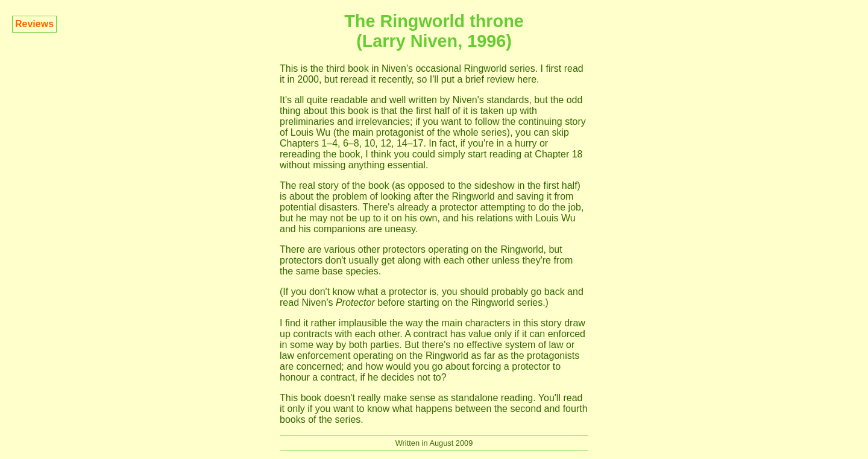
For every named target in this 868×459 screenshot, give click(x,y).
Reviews (34, 24)
